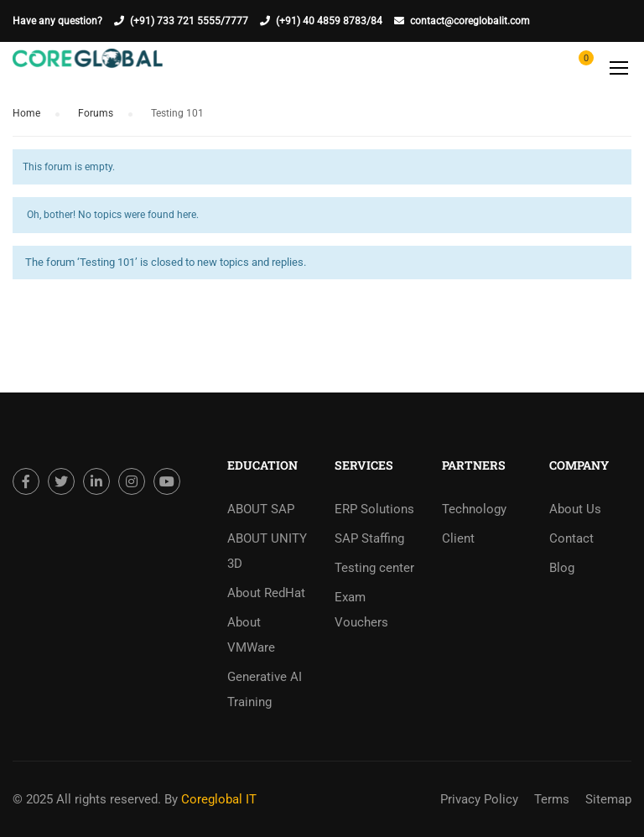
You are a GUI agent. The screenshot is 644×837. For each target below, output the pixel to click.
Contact (571, 538)
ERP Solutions (374, 509)
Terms (552, 799)
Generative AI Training (265, 689)
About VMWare (251, 635)
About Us (575, 509)
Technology (474, 509)
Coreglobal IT (217, 799)
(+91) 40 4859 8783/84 (329, 21)
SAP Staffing (369, 538)
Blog (562, 568)
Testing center (374, 568)
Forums (96, 113)
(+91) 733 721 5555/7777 (189, 21)
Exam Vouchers (361, 610)
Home (26, 113)
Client (458, 538)
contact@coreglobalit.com (470, 21)
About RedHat (266, 593)
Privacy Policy (479, 799)
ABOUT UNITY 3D (267, 551)
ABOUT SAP (261, 509)
